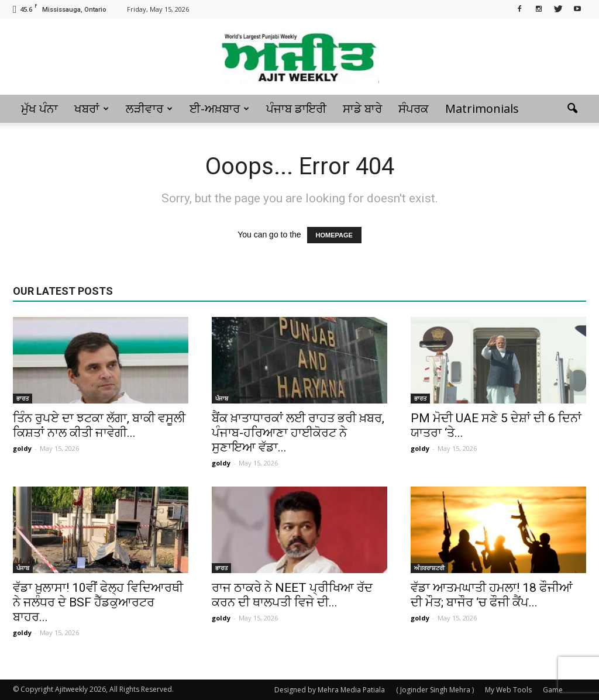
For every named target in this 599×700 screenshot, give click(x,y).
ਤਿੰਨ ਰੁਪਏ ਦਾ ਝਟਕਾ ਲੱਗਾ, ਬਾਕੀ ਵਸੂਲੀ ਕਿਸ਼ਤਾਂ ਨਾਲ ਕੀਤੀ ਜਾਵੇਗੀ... (99, 425)
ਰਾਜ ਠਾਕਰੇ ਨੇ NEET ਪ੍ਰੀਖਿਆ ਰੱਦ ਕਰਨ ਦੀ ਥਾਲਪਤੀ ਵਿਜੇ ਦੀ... (292, 595)
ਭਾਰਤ (23, 398)
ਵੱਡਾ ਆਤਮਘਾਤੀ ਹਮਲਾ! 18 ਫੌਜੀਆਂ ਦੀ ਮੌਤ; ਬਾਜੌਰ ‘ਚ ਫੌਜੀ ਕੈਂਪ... (492, 595)
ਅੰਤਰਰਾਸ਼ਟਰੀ (429, 568)
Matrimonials (482, 108)
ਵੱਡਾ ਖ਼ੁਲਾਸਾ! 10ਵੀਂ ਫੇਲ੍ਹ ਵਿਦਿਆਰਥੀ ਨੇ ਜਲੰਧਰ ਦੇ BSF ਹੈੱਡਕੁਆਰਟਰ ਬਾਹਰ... (98, 602)
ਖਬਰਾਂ (92, 108)
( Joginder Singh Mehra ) (435, 690)
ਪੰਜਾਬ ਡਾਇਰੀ (296, 108)
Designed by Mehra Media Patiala (330, 690)
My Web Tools (508, 690)
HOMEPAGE (334, 235)
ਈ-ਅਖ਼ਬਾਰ (219, 108)
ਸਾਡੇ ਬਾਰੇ (362, 108)
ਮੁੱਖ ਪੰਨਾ (39, 108)
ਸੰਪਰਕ (414, 108)
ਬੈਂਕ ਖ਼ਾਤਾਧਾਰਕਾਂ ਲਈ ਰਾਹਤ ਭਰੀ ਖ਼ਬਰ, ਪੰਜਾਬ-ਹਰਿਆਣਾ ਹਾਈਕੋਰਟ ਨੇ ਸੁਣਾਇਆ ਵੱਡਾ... (298, 433)
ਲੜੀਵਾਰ (149, 108)
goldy (22, 448)
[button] (572, 109)
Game (553, 690)
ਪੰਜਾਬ (222, 398)
